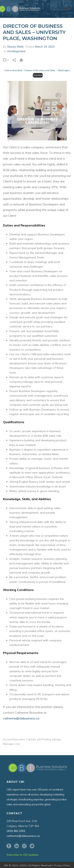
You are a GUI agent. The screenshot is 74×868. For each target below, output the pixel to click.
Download (38, 75)
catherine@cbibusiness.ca (21, 718)
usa (18, 744)
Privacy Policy (62, 865)
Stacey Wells (15, 47)
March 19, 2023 (45, 47)
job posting (44, 739)
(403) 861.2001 (16, 831)
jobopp (56, 739)
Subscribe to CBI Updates (23, 855)
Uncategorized (16, 51)
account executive (14, 739)
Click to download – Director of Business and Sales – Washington (37, 70)
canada (31, 739)
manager (8, 744)
